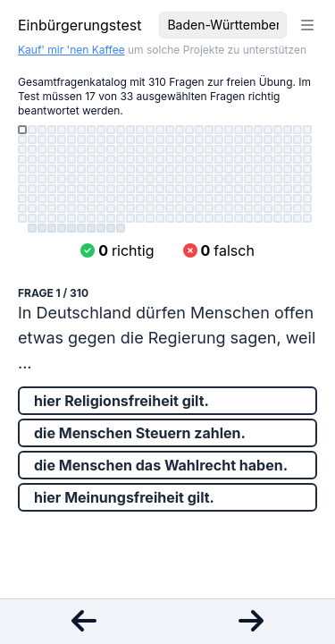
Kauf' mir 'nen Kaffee (71, 50)
